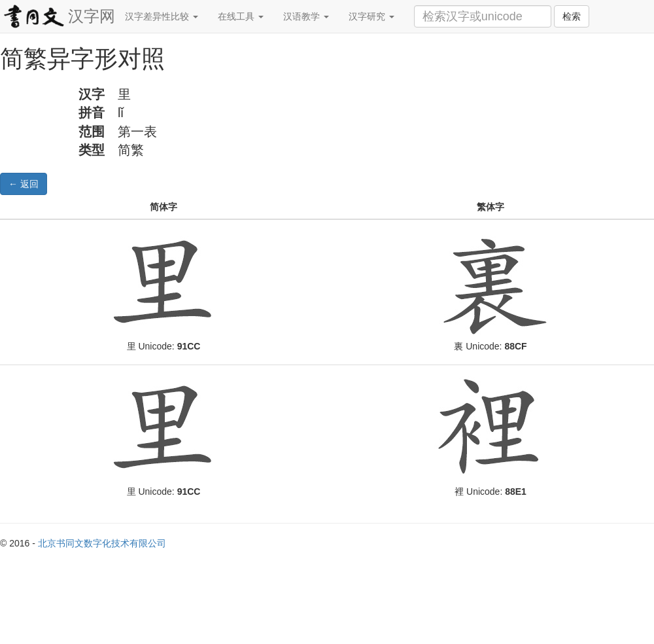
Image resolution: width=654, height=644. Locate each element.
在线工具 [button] (241, 16)
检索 (572, 16)
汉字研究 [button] (371, 16)
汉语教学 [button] (306, 16)
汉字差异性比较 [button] (162, 16)
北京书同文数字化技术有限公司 (102, 543)
